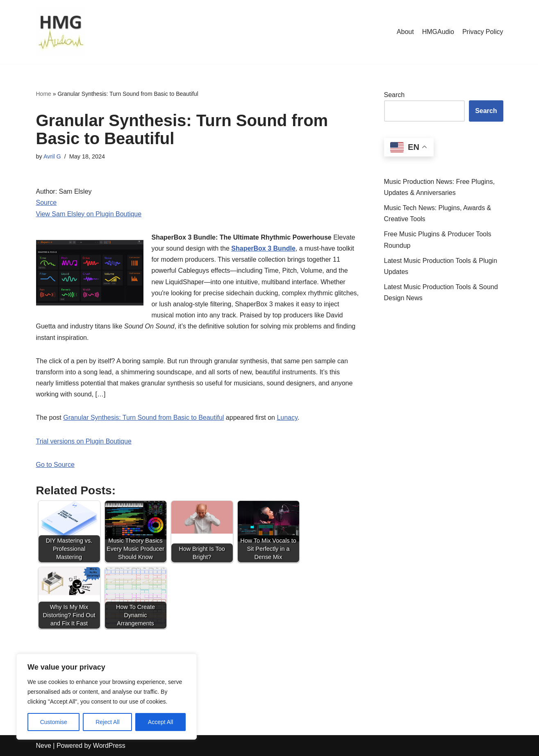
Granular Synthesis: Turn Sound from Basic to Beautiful (143, 418)
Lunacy (287, 418)
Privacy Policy (483, 32)
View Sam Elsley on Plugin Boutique (89, 214)
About (405, 32)
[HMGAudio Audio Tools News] (61, 32)
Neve (44, 746)
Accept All (160, 722)
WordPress (109, 746)
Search (395, 95)
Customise (54, 722)
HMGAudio (438, 32)
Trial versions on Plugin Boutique (84, 441)
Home (44, 94)
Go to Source (55, 465)
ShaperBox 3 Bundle (263, 248)
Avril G (52, 156)
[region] (107, 697)
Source (47, 203)
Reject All (107, 722)
